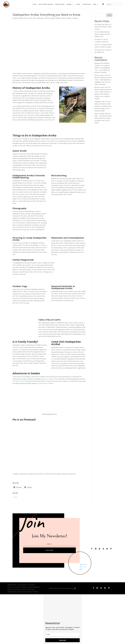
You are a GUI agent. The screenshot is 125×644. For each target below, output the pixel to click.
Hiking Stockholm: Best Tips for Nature (102, 120)
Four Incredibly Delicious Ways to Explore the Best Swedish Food (102, 34)
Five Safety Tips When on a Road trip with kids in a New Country (103, 27)
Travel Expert (87, 4)
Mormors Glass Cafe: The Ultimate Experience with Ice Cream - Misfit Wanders (103, 78)
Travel (78, 4)
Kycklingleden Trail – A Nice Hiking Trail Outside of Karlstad (102, 70)
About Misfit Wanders (46, 4)
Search (109, 15)
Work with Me (60, 4)
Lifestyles (57, 18)
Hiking (52, 18)
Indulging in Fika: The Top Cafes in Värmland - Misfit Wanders (102, 104)
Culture (47, 18)
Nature (63, 18)
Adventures (41, 18)
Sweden (69, 4)
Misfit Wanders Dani (21, 18)
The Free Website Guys (67, 588)
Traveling (75, 18)
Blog (95, 4)
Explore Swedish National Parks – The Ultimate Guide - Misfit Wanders (103, 116)
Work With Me (83, 567)
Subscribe (63, 640)
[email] (63, 634)
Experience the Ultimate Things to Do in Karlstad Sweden (102, 66)
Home (35, 4)
